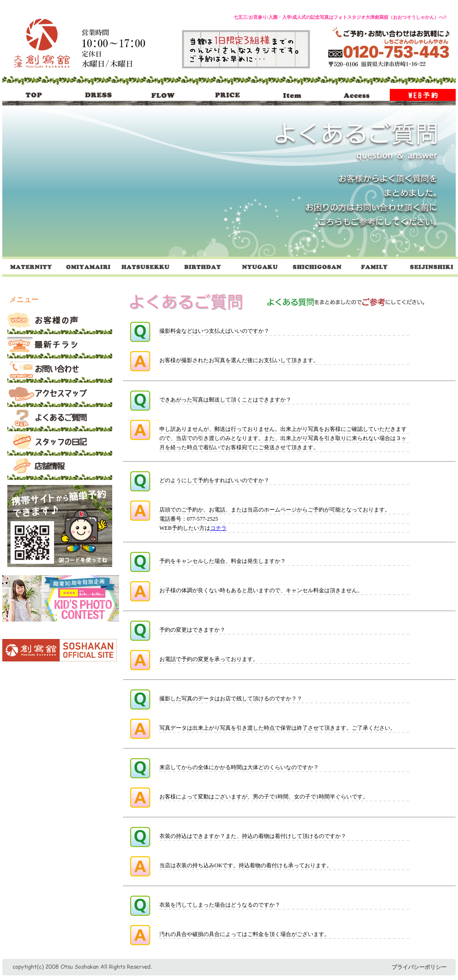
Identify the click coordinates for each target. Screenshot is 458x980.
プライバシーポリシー (419, 967)
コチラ (218, 528)
